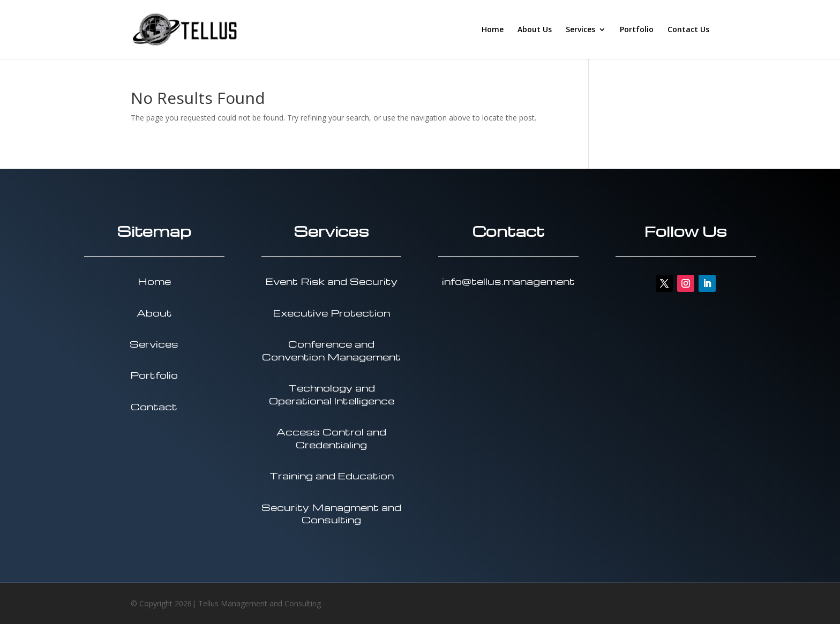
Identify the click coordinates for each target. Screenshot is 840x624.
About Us (535, 30)
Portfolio (637, 30)
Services (580, 30)
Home (493, 30)
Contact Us (688, 30)
